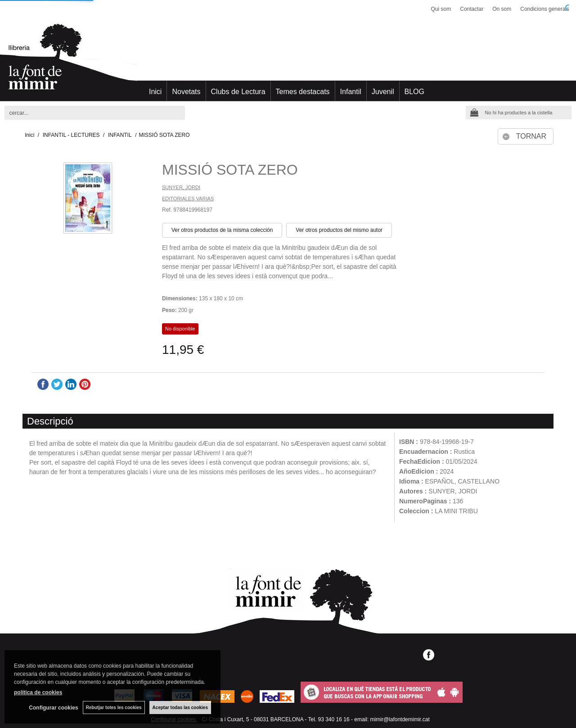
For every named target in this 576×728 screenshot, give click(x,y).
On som (502, 9)
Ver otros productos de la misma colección (222, 230)
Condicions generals (545, 9)
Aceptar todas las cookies (180, 708)
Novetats (186, 92)
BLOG (414, 92)
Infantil (351, 92)
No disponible (180, 329)
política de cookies (38, 692)
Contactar (472, 9)
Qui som (441, 9)
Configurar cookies (53, 708)
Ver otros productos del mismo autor (339, 230)
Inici (155, 92)
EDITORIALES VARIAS (188, 199)
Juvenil (383, 92)
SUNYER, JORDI (181, 187)
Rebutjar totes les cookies (114, 708)
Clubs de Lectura (238, 92)
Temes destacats (303, 92)
